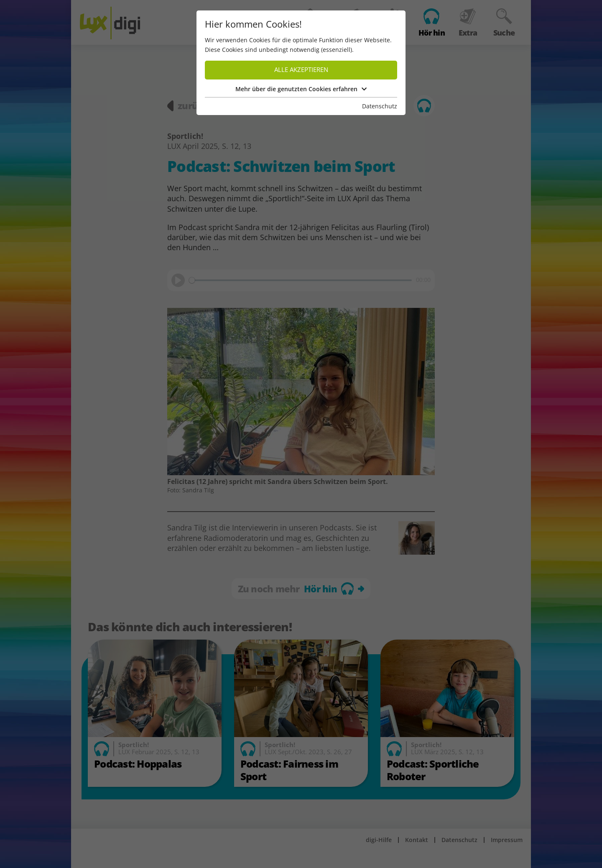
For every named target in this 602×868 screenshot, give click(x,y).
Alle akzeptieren (301, 70)
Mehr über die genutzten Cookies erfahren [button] (301, 89)
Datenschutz (380, 106)
